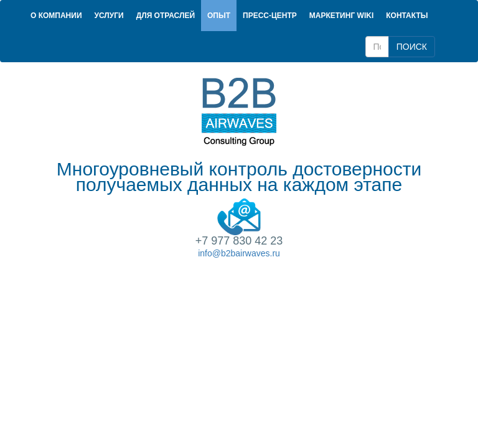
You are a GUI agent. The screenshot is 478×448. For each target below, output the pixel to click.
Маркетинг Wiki (341, 16)
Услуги (109, 16)
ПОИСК (412, 47)
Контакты (407, 16)
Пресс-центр (270, 16)
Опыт (219, 16)
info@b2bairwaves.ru (239, 253)
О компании (56, 16)
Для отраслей (166, 16)
